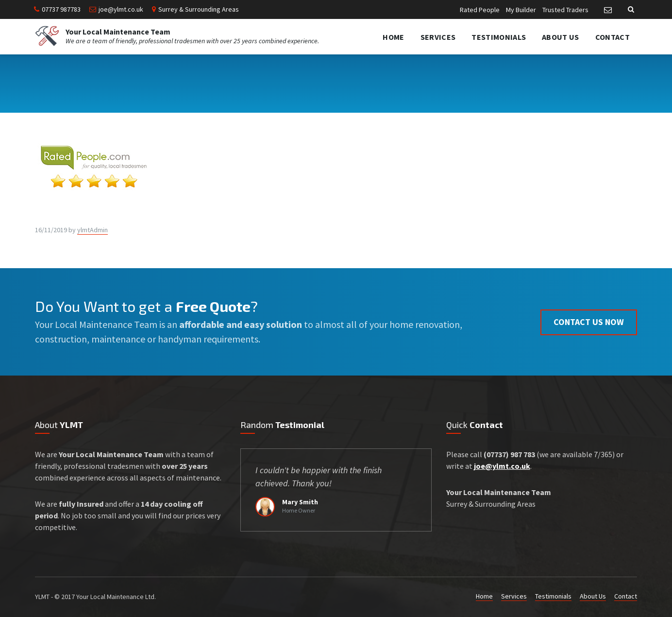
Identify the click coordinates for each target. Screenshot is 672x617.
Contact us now (589, 322)
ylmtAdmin (92, 230)
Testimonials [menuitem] (499, 37)
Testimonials (553, 596)
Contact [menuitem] (613, 37)
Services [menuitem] (438, 37)
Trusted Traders (565, 10)
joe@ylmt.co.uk (121, 9)
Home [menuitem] (393, 37)
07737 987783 (61, 9)
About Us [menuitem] (561, 37)
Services (514, 596)
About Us (593, 596)
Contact (626, 596)
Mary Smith (300, 502)
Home (484, 596)
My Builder (521, 10)
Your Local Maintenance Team (118, 32)
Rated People (480, 10)
